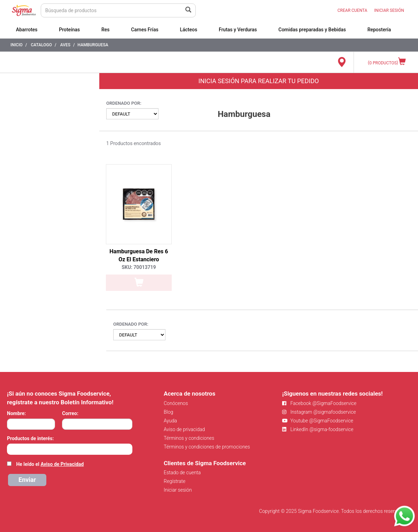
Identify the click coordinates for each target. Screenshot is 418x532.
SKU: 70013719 (139, 267)
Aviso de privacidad (184, 429)
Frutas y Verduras (238, 30)
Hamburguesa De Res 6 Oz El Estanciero (139, 255)
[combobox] (70, 449)
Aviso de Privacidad (62, 464)
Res (106, 30)
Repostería (379, 30)
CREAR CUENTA (353, 10)
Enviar (27, 480)
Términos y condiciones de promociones (207, 447)
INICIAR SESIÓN (389, 10)
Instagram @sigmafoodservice (319, 412)
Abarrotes (27, 30)
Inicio (17, 45)
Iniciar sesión (178, 490)
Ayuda (170, 421)
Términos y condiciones (189, 438)
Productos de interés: (30, 438)
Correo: (70, 413)
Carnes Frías (145, 30)
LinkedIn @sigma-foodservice (318, 429)
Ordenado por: (124, 103)
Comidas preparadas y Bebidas (312, 30)
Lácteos (188, 30)
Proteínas (69, 30)
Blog (168, 412)
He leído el (50, 464)
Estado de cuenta (182, 473)
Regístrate (175, 481)
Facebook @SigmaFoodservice (319, 403)
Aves (65, 45)
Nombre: (16, 413)
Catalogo (41, 45)
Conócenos (176, 403)
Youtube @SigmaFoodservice (318, 421)
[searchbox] (11, 448)
